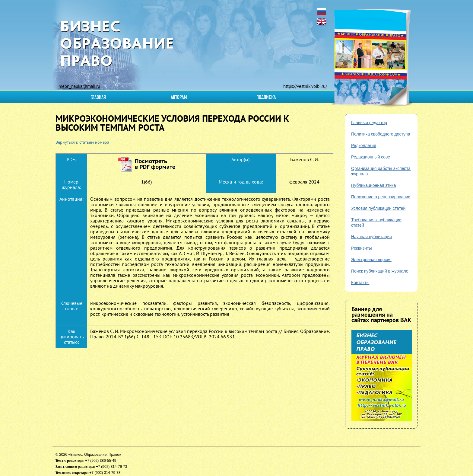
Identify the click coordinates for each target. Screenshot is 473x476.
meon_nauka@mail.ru (79, 86)
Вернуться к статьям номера (82, 142)
